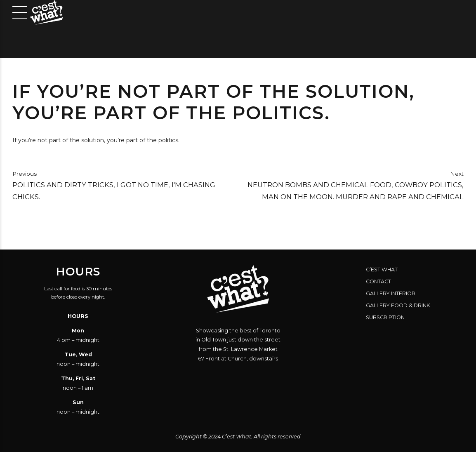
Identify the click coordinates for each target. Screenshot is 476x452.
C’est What (382, 270)
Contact (378, 281)
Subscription (385, 317)
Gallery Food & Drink (398, 305)
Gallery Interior (391, 293)
